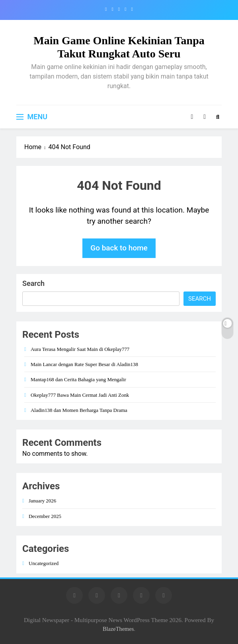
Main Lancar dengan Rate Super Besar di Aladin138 (84, 364)
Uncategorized (44, 563)
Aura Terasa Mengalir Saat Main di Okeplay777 (80, 349)
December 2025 (45, 516)
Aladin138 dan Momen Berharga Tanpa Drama (79, 410)
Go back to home (119, 248)
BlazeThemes (118, 629)
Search (33, 283)
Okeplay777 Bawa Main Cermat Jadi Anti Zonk (80, 395)
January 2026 (42, 501)
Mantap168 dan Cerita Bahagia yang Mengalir (78, 379)
